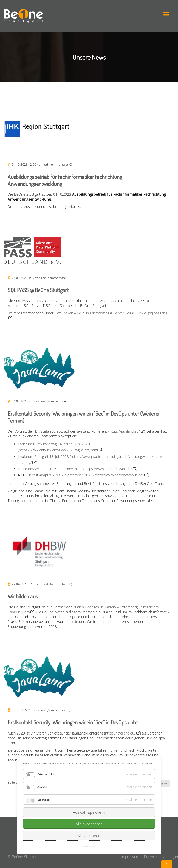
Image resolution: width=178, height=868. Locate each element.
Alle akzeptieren (89, 783)
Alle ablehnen (89, 794)
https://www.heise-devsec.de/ (108, 469)
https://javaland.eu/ (125, 431)
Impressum (130, 857)
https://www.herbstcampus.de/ (119, 475)
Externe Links (46, 733)
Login (174, 857)
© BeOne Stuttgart (23, 857)
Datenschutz (154, 857)
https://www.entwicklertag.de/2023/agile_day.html (58, 450)
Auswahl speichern (89, 771)
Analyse (42, 745)
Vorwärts (161, 784)
